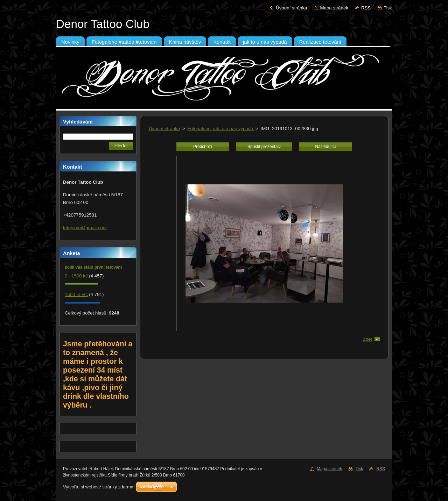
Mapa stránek (334, 8)
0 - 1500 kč (76, 276)
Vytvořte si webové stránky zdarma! (99, 487)
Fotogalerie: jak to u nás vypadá (221, 129)
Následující (325, 147)
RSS (366, 8)
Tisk (388, 8)
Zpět (367, 339)
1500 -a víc (76, 294)
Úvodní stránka (291, 8)
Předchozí (203, 147)
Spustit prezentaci (264, 147)
